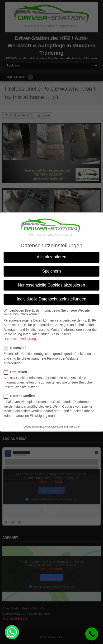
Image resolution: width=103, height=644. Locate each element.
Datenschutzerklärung (20, 339)
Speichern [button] (52, 271)
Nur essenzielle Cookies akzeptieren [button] (51, 285)
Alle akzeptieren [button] (52, 257)
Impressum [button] (73, 427)
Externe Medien (21, 396)
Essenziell (16, 348)
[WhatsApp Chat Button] (12, 632)
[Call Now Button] (92, 634)
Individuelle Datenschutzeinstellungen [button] (52, 299)
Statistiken (17, 372)
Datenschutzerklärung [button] (53, 427)
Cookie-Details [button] (32, 427)
